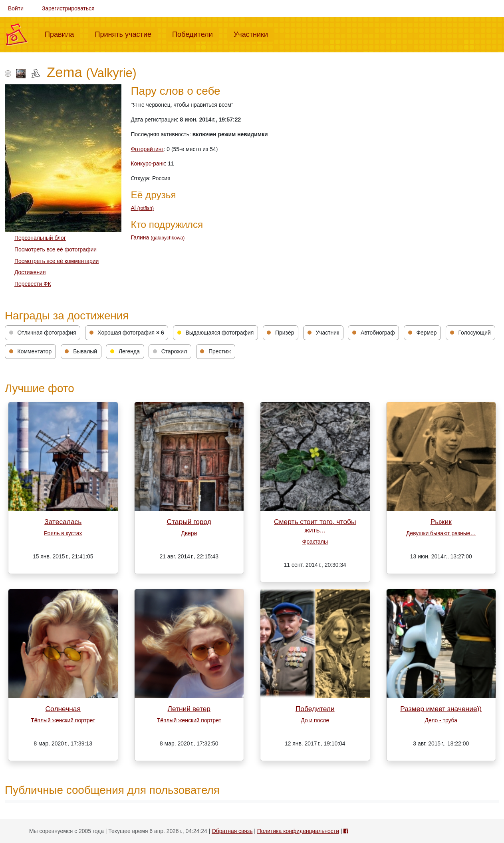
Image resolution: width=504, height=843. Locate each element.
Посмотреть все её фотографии (56, 249)
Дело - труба (441, 720)
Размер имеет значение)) (441, 709)
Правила (63, 34)
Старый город (189, 522)
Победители (196, 34)
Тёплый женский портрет (63, 720)
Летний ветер (189, 709)
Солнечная (63, 709)
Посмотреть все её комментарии (57, 261)
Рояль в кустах (63, 533)
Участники (254, 34)
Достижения (30, 272)
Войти (16, 8)
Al (142, 208)
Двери (189, 533)
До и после (315, 720)
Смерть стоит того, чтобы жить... (315, 526)
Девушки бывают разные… (441, 533)
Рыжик (441, 522)
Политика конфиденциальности (298, 831)
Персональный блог (40, 238)
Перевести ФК (33, 284)
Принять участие (126, 34)
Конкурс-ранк (148, 163)
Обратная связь (232, 831)
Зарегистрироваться (68, 8)
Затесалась (63, 522)
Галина (158, 237)
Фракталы (315, 542)
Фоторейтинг (147, 149)
